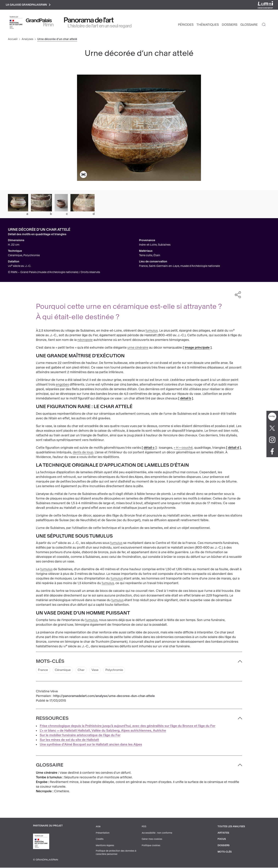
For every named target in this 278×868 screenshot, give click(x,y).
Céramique (64, 671)
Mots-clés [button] (50, 662)
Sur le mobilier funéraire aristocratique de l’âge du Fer (80, 736)
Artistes (223, 833)
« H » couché (183, 448)
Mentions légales (105, 846)
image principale (197, 348)
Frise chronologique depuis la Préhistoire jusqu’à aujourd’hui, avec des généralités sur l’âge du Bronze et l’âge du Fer (128, 727)
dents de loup (83, 453)
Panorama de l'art (89, 21)
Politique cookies (151, 846)
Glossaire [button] (50, 766)
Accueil (13, 40)
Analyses (27, 40)
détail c (149, 448)
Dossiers (230, 25)
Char (83, 671)
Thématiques (208, 25)
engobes (62, 385)
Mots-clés (224, 852)
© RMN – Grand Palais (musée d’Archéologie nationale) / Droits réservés (54, 273)
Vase (97, 671)
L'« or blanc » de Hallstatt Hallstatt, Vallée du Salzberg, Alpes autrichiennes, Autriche (103, 731)
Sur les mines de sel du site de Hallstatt (69, 741)
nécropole (85, 340)
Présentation (102, 833)
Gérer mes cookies (152, 840)
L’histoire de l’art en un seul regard (100, 26)
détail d (234, 448)
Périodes (186, 25)
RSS (144, 827)
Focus (221, 840)
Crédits (99, 840)
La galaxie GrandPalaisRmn (30, 5)
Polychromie (117, 671)
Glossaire (249, 25)
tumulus (152, 331)
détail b (186, 399)
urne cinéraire (138, 348)
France (43, 671)
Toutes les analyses (231, 827)
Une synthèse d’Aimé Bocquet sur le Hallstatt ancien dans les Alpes (91, 745)
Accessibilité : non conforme (157, 833)
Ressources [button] (52, 719)
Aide (98, 827)
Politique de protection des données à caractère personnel (116, 853)
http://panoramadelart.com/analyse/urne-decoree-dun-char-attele (104, 697)
